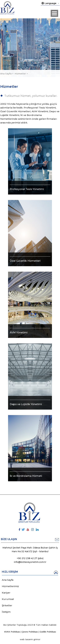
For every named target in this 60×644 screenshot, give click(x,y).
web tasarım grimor (30, 639)
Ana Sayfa (6, 74)
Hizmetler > (21, 74)
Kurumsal (8, 599)
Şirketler (7, 605)
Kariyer (6, 593)
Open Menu (54, 13)
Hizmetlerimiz (10, 586)
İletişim (6, 612)
